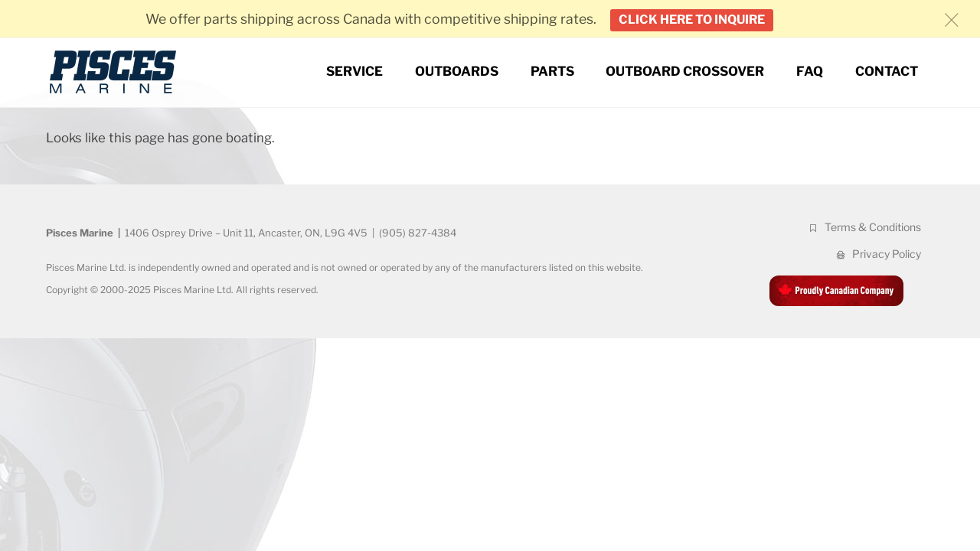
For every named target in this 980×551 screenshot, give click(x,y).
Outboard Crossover (685, 71)
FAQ (810, 71)
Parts (552, 71)
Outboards (457, 71)
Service (354, 71)
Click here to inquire (692, 20)
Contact (887, 71)
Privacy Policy (878, 254)
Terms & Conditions (864, 227)
